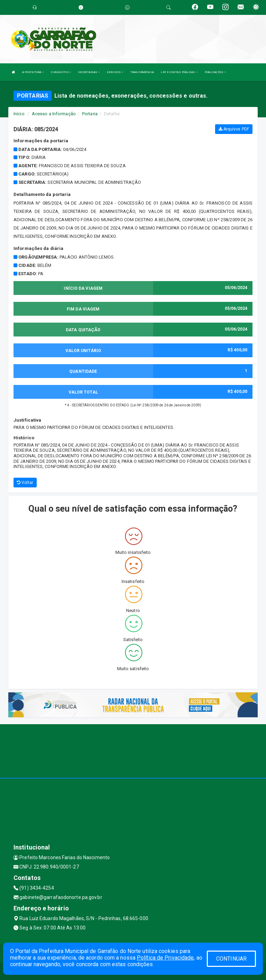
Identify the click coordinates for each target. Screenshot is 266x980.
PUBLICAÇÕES (215, 72)
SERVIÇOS (115, 72)
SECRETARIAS (89, 72)
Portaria (90, 114)
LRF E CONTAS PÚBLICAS (179, 72)
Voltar (25, 483)
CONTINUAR (231, 959)
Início (19, 114)
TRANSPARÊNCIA (142, 72)
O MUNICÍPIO (61, 72)
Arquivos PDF (234, 129)
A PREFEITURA (33, 72)
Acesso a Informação (54, 114)
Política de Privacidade (165, 958)
